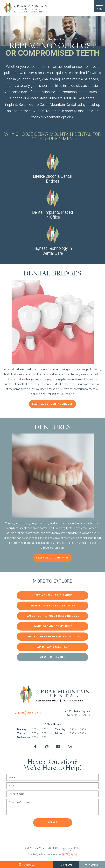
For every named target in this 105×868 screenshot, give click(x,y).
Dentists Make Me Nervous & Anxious (53, 636)
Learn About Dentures (53, 559)
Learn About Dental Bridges (52, 405)
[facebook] (34, 746)
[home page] (24, 8)
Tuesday (22, 732)
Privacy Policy (73, 847)
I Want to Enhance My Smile (52, 626)
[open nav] (99, 6)
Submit (53, 821)
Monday (22, 728)
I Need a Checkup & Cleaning (53, 596)
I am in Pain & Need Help (53, 646)
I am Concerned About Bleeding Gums (53, 616)
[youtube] (59, 746)
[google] (46, 746)
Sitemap (60, 847)
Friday (58, 732)
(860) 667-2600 (28, 712)
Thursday (60, 728)
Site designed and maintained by (53, 853)
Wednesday (24, 736)
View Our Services (53, 656)
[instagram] (71, 746)
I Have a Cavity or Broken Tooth (52, 606)
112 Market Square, (77, 712)
